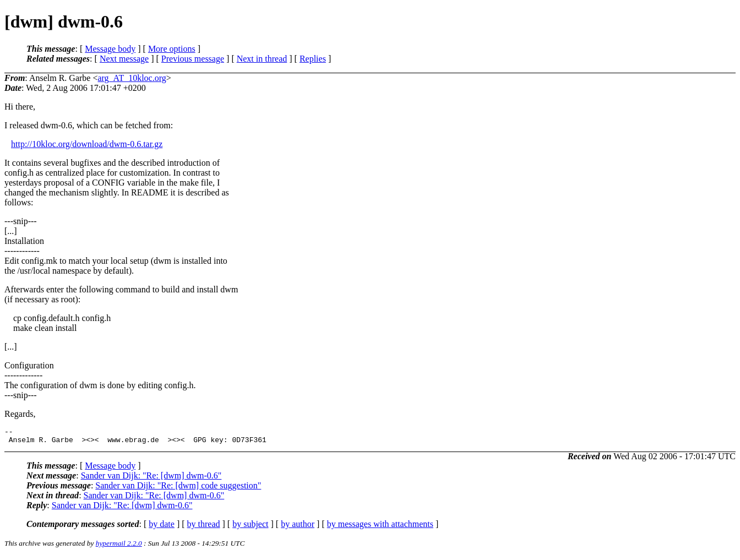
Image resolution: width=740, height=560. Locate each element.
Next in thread (262, 59)
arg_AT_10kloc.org (132, 78)
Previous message (193, 59)
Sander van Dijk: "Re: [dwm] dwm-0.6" (151, 479)
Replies (313, 59)
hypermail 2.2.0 (119, 547)
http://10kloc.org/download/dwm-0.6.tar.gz (87, 144)
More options (172, 49)
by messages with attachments (380, 527)
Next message (124, 59)
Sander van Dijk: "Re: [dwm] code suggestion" (178, 489)
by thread (204, 527)
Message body (110, 49)
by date (162, 527)
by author (298, 527)
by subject (250, 527)
